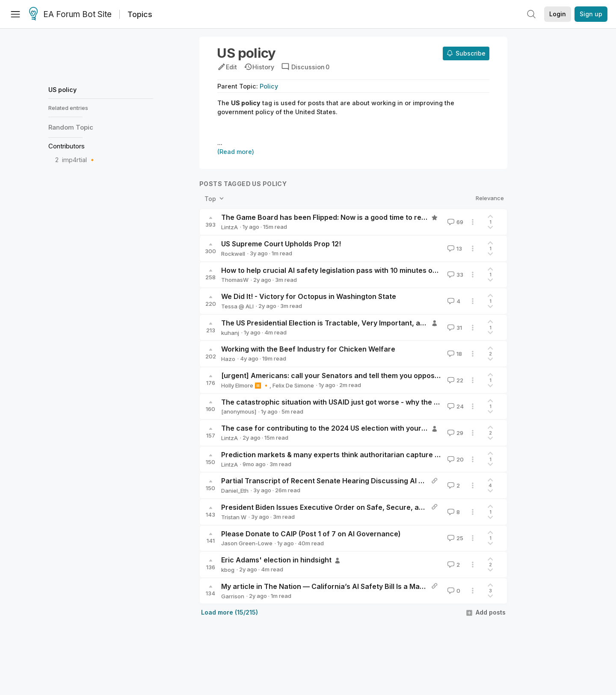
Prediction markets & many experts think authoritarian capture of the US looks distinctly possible (384, 455)
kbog (228, 570)
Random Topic (71, 127)
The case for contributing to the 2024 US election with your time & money (345, 428)
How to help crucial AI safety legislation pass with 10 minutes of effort (339, 270)
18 (454, 354)
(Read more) (236, 152)
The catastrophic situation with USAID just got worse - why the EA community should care (372, 402)
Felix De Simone (293, 385)
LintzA (230, 227)
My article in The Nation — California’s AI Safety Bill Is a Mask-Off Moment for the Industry (373, 586)
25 (455, 538)
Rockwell (233, 254)
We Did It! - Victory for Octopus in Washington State (309, 296)
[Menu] (15, 14)
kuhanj (230, 333)
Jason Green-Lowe (247, 543)
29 (455, 433)
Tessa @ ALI (237, 306)
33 (455, 275)
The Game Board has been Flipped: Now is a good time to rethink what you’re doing (361, 217)
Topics (140, 14)
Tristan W (234, 517)
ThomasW (235, 280)
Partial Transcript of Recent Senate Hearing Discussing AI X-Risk (330, 481)
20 (455, 459)
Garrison (233, 596)
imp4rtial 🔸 (79, 160)
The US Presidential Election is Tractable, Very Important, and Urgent (337, 323)
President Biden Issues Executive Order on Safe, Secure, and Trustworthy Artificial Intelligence (382, 507)
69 (455, 222)
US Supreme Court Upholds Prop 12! (281, 244)
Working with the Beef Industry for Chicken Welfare (308, 349)
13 (454, 248)
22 (455, 380)
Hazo (228, 359)
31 (454, 328)
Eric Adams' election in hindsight (276, 560)
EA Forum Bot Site (70, 15)
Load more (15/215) (230, 612)
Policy (269, 86)
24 (455, 406)
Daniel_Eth (235, 491)
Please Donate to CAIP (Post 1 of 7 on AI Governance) (311, 534)
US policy (62, 90)
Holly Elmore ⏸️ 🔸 (245, 385)
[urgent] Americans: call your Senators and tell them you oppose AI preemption (355, 376)
